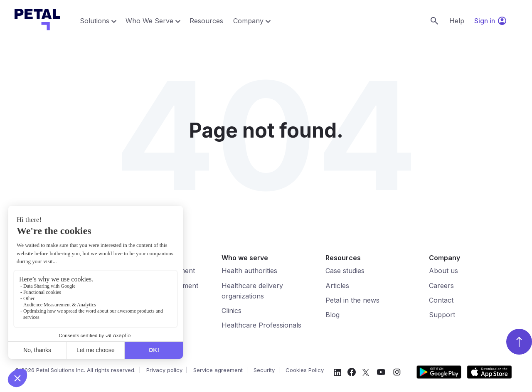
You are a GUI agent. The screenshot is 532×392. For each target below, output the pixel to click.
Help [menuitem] (457, 21)
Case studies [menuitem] (345, 271)
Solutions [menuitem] (95, 21)
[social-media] (337, 374)
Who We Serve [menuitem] (149, 21)
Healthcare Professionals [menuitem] (261, 325)
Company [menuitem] (248, 21)
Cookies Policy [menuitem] (305, 370)
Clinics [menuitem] (232, 311)
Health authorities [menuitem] (249, 271)
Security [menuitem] (264, 370)
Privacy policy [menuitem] (164, 370)
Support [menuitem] (442, 315)
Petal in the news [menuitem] (352, 300)
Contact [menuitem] (441, 300)
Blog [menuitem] (332, 315)
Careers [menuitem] (441, 286)
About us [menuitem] (443, 271)
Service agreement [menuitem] (218, 370)
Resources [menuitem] (206, 21)
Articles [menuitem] (337, 286)
